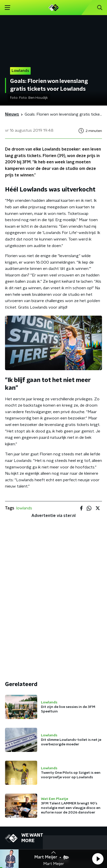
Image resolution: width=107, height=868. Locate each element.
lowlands (24, 508)
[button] (98, 859)
